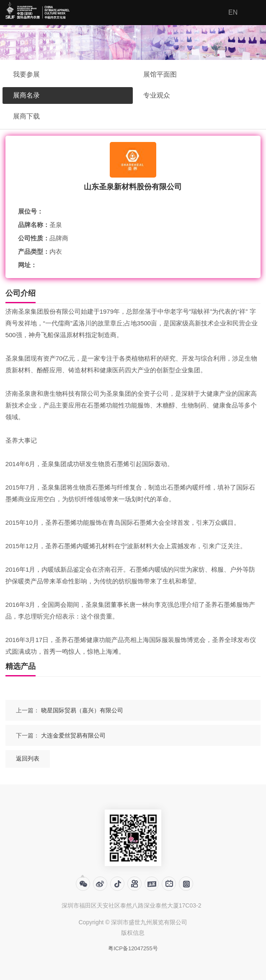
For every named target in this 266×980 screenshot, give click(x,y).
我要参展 (26, 74)
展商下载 (26, 116)
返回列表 (28, 758)
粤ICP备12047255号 (133, 948)
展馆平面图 (160, 74)
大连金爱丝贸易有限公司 (73, 735)
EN (233, 12)
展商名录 (26, 95)
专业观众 (157, 95)
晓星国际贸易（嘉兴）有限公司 (82, 710)
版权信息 (133, 933)
